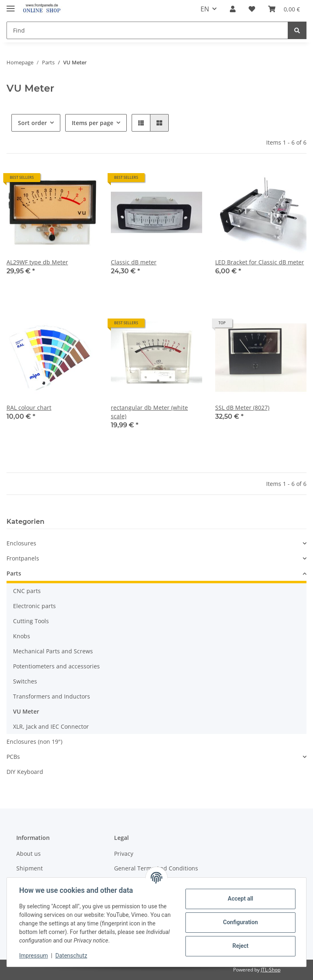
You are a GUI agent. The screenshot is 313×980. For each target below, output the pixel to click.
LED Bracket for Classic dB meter (260, 262)
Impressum (34, 956)
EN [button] (205, 9)
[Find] (147, 30)
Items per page (93, 123)
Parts (14, 573)
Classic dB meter (134, 262)
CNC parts (27, 591)
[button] (233, 9)
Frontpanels (23, 558)
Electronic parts (34, 606)
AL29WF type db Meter (37, 262)
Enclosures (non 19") (34, 742)
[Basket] (284, 9)
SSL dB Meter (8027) (242, 408)
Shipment (30, 868)
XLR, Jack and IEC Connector (51, 726)
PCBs (13, 757)
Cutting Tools (31, 621)
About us (29, 854)
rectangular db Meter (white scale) (149, 412)
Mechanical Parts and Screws (53, 651)
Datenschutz (72, 956)
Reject (240, 946)
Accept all (240, 899)
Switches (25, 681)
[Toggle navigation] (11, 5)
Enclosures (21, 543)
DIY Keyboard (25, 772)
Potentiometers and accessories (56, 666)
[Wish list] (252, 9)
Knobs (22, 636)
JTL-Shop (271, 970)
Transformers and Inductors (52, 696)
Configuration (239, 922)
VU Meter (26, 711)
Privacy (124, 854)
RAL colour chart (29, 408)
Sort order (32, 123)
